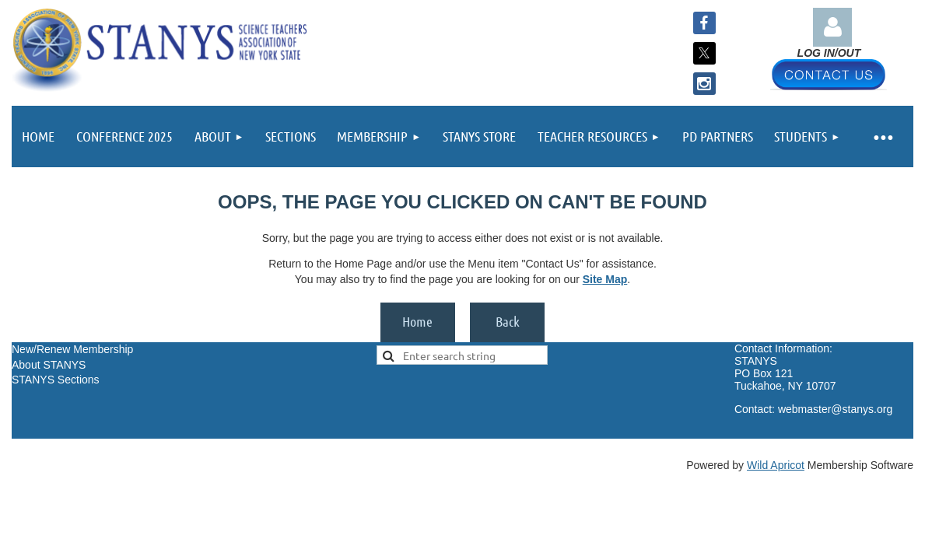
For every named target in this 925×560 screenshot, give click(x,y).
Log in (832, 27)
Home (417, 321)
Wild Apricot (776, 465)
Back (508, 321)
